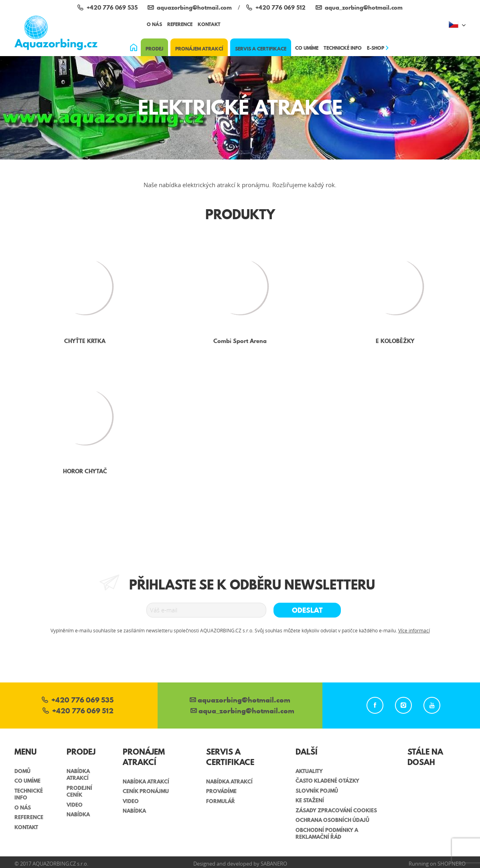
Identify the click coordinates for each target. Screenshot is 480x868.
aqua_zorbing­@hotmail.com (242, 712)
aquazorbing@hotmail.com (240, 701)
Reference (180, 24)
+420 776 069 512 (78, 712)
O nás (154, 24)
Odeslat (307, 610)
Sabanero (274, 864)
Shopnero (452, 864)
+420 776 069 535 (78, 701)
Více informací (414, 630)
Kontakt (209, 24)
